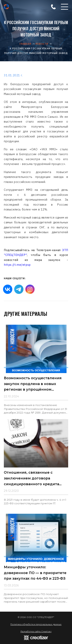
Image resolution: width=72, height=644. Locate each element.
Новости (42, 44)
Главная (25, 44)
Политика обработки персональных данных (36, 624)
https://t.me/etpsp (17, 265)
